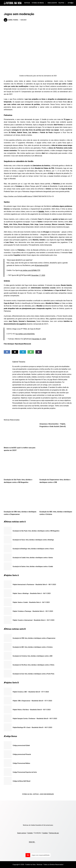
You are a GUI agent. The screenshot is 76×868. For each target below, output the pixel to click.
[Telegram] (23, 352)
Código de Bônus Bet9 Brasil (21, 781)
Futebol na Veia (27, 794)
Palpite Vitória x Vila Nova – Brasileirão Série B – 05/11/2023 (32, 710)
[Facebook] (7, 352)
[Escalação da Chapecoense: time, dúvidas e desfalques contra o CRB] (56, 466)
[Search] (71, 3)
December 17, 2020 (38, 275)
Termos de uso (54, 833)
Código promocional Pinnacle (22, 754)
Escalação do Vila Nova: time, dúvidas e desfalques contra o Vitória (33, 665)
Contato (30, 833)
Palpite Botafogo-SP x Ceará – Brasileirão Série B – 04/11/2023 (32, 727)
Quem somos (22, 833)
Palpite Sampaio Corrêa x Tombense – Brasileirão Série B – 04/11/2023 (35, 719)
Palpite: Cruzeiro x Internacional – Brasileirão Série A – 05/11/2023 (33, 620)
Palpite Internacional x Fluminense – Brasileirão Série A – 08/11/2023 (34, 585)
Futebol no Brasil (39, 3)
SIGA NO (32, 842)
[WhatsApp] (31, 352)
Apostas (71, 3)
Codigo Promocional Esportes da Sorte (25, 772)
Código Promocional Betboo (21, 763)
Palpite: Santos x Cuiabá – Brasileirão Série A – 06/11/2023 (31, 602)
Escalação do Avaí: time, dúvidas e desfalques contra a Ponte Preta (33, 674)
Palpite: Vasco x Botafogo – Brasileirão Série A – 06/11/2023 (32, 593)
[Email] (39, 352)
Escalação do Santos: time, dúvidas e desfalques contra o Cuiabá (33, 566)
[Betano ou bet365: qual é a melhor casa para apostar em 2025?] (20, 434)
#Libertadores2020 (41, 265)
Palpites (63, 3)
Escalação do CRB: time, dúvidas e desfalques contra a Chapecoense (34, 638)
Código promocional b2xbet (21, 745)
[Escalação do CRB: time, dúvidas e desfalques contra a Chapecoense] (20, 497)
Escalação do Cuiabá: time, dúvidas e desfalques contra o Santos (33, 558)
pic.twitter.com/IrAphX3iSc (25, 334)
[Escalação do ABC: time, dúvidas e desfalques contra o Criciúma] (56, 497)
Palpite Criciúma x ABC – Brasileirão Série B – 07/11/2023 (31, 692)
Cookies (45, 833)
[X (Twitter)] (15, 352)
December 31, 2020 (39, 339)
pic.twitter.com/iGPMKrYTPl (30, 270)
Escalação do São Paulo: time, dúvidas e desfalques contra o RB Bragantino (36, 531)
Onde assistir (52, 3)
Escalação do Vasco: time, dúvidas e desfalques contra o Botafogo (33, 540)
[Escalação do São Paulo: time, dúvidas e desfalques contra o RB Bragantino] (20, 466)
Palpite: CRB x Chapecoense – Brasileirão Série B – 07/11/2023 (32, 701)
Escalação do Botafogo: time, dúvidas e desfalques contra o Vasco (33, 549)
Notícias (27, 3)
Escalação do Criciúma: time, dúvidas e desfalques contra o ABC (33, 656)
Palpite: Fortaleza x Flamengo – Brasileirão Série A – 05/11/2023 (33, 611)
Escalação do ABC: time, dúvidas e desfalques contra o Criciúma (33, 647)
